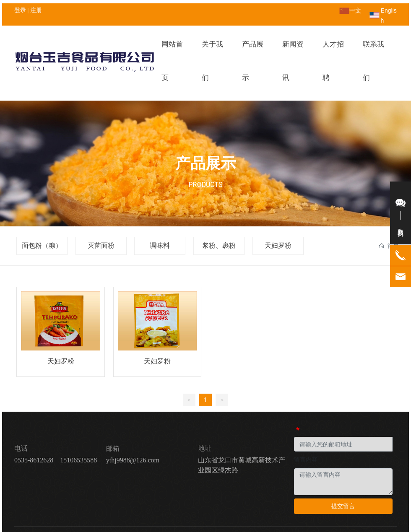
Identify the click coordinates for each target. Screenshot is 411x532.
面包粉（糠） (42, 212)
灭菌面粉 (101, 212)
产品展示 (205, 130)
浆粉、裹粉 (219, 212)
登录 (21, 10)
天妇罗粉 (278, 212)
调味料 (160, 212)
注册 (36, 10)
